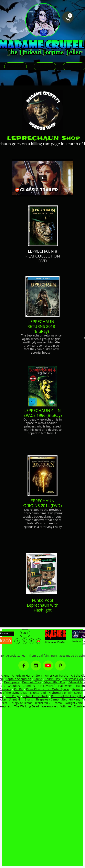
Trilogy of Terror (21, 703)
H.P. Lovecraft (47, 686)
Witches (66, 706)
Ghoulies (14, 686)
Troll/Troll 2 (42, 703)
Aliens (5, 675)
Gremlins (29, 686)
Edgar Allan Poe (54, 682)
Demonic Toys (32, 682)
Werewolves (50, 706)
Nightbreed (38, 693)
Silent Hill (16, 699)
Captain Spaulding (18, 679)
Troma (57, 703)
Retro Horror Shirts (36, 696)
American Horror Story (27, 675)
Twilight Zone (74, 703)
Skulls (29, 699)
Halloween (65, 686)
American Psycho (57, 675)
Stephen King (71, 699)
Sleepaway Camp (47, 699)
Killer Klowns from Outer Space (47, 689)
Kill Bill (19, 689)
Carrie (38, 679)
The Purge (13, 696)
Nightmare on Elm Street (65, 693)
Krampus (79, 689)
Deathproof (12, 682)
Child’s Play (52, 679)
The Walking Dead (27, 706)
